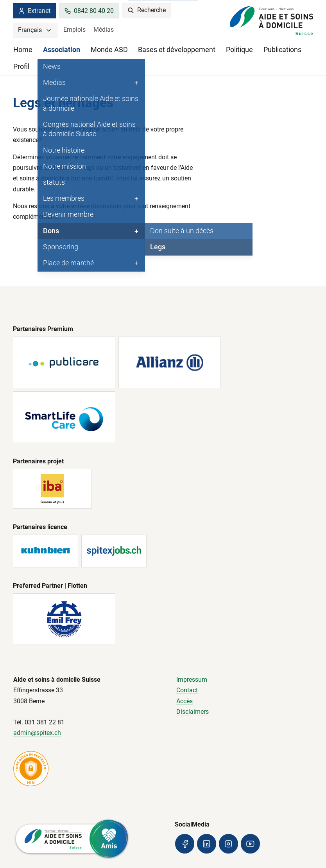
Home (23, 50)
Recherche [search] (147, 11)
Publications (282, 50)
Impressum (192, 680)
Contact (187, 690)
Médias (104, 30)
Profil (21, 67)
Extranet (34, 11)
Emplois (74, 30)
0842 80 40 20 (89, 11)
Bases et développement (177, 50)
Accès (184, 701)
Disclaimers (193, 712)
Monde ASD (109, 50)
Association (62, 50)
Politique (239, 50)
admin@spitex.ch (37, 733)
